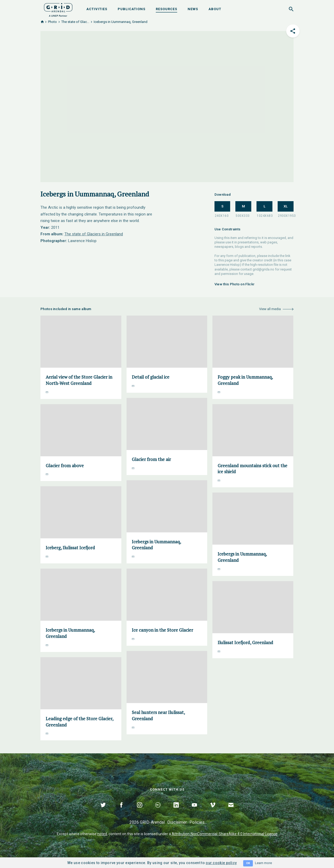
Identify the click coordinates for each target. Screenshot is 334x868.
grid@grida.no (263, 269)
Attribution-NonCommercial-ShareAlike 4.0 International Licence (225, 834)
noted (102, 834)
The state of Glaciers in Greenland (94, 234)
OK (248, 863)
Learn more (263, 863)
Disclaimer (177, 822)
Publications (132, 9)
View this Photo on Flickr (235, 284)
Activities (97, 9)
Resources (166, 9)
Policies (197, 822)
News (193, 9)
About (215, 9)
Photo (52, 22)
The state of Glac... (75, 22)
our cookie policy (221, 863)
